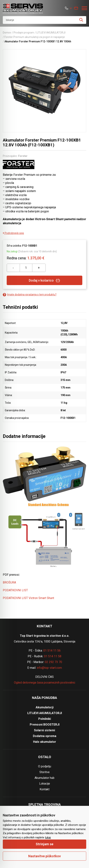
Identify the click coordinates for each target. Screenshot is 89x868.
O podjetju (45, 766)
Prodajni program (24, 33)
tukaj (48, 837)
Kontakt (44, 789)
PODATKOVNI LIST (15, 590)
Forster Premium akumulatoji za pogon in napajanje (35, 37)
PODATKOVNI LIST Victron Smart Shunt (28, 598)
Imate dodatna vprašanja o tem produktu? (30, 295)
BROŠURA (9, 582)
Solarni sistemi (44, 730)
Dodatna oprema (45, 736)
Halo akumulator (45, 742)
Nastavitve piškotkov (44, 856)
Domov (7, 33)
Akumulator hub (44, 778)
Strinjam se (44, 844)
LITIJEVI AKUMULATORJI (51, 33)
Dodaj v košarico (44, 280)
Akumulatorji (45, 707)
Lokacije (45, 784)
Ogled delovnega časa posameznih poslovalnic (45, 683)
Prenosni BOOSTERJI (45, 725)
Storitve (44, 772)
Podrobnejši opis (13, 233)
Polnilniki (45, 719)
